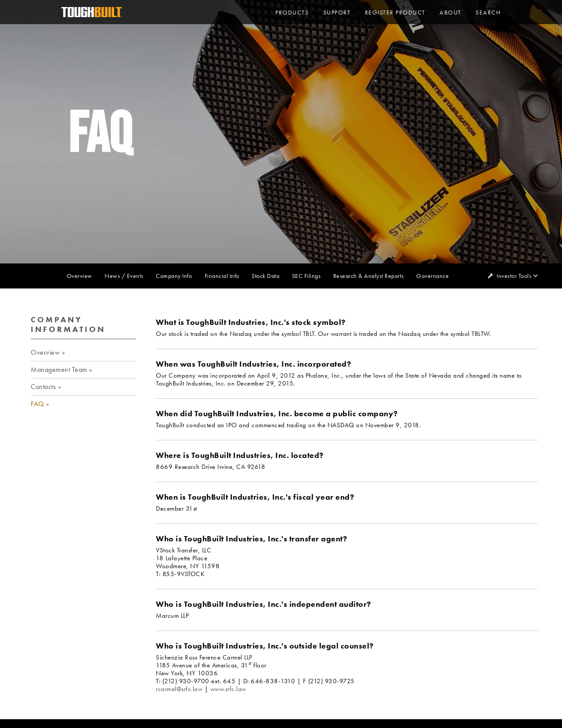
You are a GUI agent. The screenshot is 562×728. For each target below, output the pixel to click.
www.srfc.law (228, 689)
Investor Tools (515, 276)
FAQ (38, 404)
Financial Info (222, 276)
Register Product (395, 12)
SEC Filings (306, 276)
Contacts (43, 387)
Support (337, 12)
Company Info (174, 276)
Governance (432, 276)
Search (488, 12)
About (450, 12)
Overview (79, 276)
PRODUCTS (292, 12)
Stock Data (265, 276)
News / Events (124, 276)
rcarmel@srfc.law (179, 689)
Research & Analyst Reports (369, 276)
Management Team (59, 369)
